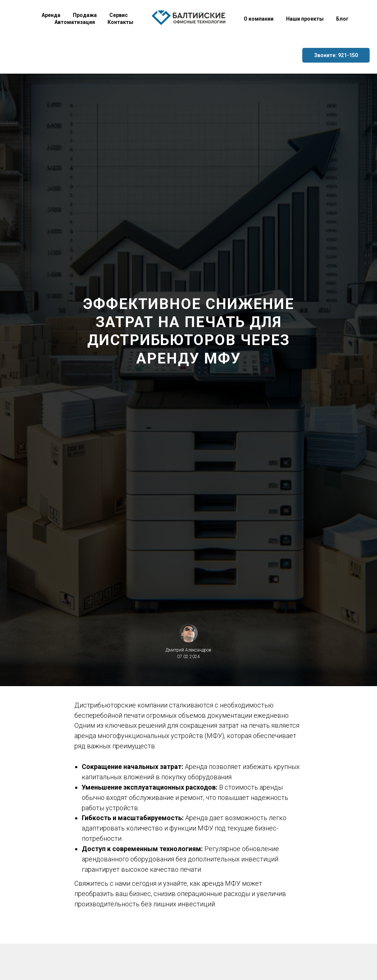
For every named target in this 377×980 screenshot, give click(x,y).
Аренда (51, 15)
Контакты (120, 22)
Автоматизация (75, 22)
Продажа (85, 15)
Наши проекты (305, 19)
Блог (342, 19)
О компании (259, 19)
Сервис (119, 15)
